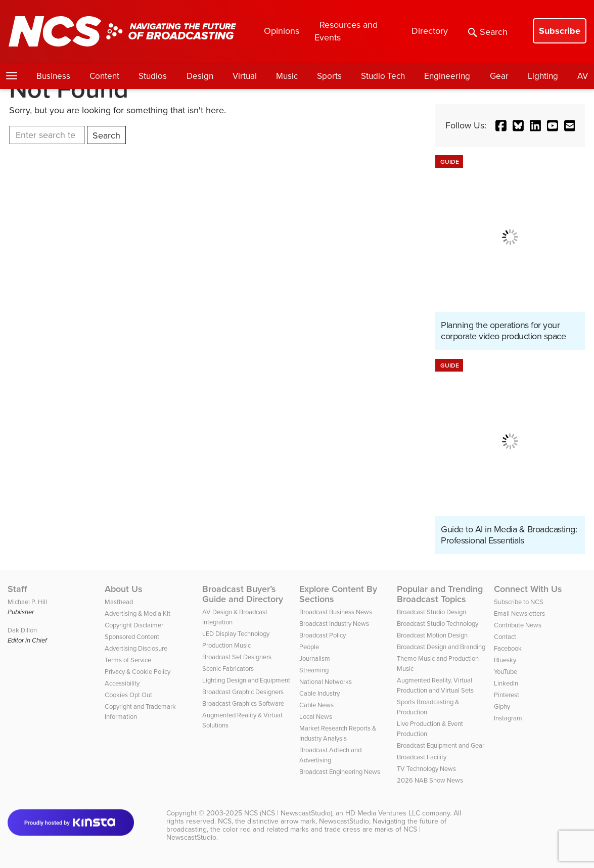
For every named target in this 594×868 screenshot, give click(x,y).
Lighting (543, 76)
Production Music (226, 645)
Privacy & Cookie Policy (138, 672)
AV (583, 76)
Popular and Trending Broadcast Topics (440, 594)
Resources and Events (346, 31)
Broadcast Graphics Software (243, 703)
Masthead (119, 602)
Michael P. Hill (27, 602)
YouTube (506, 672)
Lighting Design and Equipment (246, 680)
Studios (153, 76)
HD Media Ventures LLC (383, 813)
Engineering (447, 76)
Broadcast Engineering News (340, 772)
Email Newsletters (519, 613)
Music (287, 76)
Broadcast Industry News (334, 624)
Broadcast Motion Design (432, 635)
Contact (505, 637)
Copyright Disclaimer (134, 625)
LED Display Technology (236, 634)
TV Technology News (426, 769)
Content (104, 76)
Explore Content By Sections (338, 594)
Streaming (314, 670)
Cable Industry (319, 693)
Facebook (508, 648)
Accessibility (122, 683)
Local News (316, 717)
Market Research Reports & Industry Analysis (338, 733)
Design (200, 76)
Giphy (502, 706)
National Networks (326, 682)
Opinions (282, 31)
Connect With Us (528, 589)
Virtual (245, 76)
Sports (329, 76)
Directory (430, 31)
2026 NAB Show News (430, 780)
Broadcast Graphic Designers (243, 692)
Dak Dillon (22, 630)
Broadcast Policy (323, 635)
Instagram (508, 718)
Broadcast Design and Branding (441, 647)
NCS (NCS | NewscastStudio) (288, 813)
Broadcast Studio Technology (438, 624)
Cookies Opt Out (128, 695)
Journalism (315, 658)
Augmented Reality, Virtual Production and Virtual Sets (435, 685)
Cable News (316, 705)
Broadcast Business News (336, 612)
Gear (499, 76)
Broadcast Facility (422, 757)
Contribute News (518, 625)
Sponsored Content (132, 637)
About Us (124, 589)
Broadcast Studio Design (431, 612)
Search (488, 32)
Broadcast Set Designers (237, 657)
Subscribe (560, 31)
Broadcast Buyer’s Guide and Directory (243, 594)
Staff (17, 589)
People (309, 647)
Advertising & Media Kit (138, 613)
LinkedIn (506, 683)
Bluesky (505, 660)
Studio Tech (383, 76)
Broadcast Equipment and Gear (441, 745)
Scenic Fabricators (228, 669)
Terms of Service (128, 660)
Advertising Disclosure (136, 648)
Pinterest (507, 695)
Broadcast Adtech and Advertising (330, 755)
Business (53, 76)
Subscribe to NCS (519, 602)
